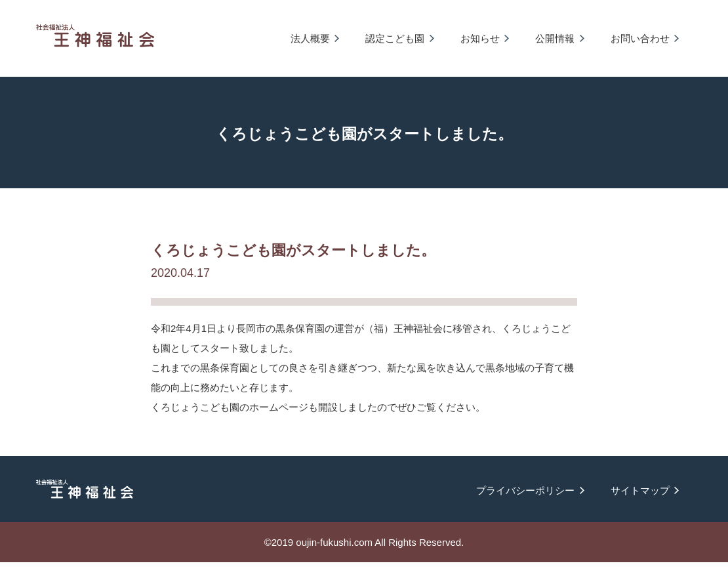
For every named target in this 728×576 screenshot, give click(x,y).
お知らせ (480, 38)
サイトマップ (640, 490)
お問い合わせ (640, 38)
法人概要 (310, 38)
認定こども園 (395, 38)
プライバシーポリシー (525, 490)
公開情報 (555, 38)
